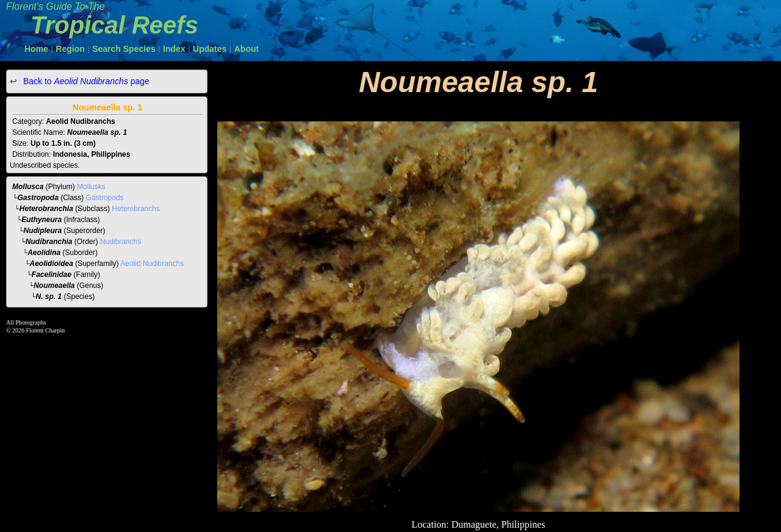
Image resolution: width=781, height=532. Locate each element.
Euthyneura (41, 220)
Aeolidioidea (52, 264)
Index (174, 49)
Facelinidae (52, 275)
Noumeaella (54, 286)
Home (36, 49)
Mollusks (91, 187)
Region (70, 49)
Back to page (85, 81)
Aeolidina (44, 253)
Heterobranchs (136, 209)
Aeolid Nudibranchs (152, 264)
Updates (210, 49)
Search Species (124, 49)
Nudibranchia (49, 242)
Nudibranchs (121, 242)
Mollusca (28, 187)
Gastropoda (38, 198)
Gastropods (105, 198)
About (247, 49)
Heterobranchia (46, 209)
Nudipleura (43, 231)
